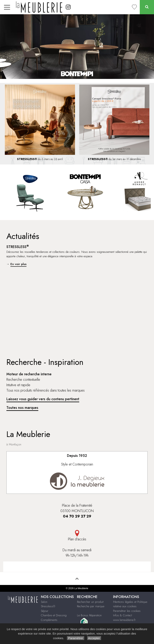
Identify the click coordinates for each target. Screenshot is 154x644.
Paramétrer (75, 638)
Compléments (49, 620)
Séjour (45, 611)
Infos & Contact (123, 615)
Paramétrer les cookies (127, 611)
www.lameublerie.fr (124, 620)
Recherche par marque (91, 606)
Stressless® (48, 606)
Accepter (94, 638)
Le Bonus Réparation (89, 615)
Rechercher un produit (90, 602)
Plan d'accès (77, 536)
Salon (44, 602)
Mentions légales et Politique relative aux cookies (130, 604)
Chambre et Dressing (54, 615)
